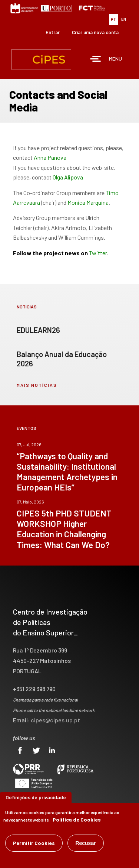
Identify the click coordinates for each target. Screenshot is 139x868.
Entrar (53, 32)
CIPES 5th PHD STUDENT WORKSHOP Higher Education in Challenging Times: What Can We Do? (64, 529)
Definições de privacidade (36, 797)
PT (114, 19)
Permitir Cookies (34, 843)
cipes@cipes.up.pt (55, 720)
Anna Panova (50, 157)
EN (124, 19)
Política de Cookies (77, 820)
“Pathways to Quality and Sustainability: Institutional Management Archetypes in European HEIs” (67, 472)
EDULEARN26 (38, 330)
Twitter (98, 253)
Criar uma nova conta (95, 32)
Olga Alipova (68, 177)
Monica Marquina (88, 202)
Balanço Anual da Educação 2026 (62, 359)
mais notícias (37, 385)
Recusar (85, 843)
